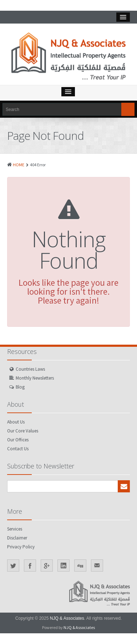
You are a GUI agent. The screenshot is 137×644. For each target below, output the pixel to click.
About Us (16, 422)
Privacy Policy (21, 547)
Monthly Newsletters (35, 378)
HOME (19, 165)
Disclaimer (17, 538)
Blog (20, 387)
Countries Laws (30, 369)
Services (15, 529)
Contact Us (18, 449)
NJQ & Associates (67, 618)
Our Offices (18, 440)
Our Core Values (23, 431)
